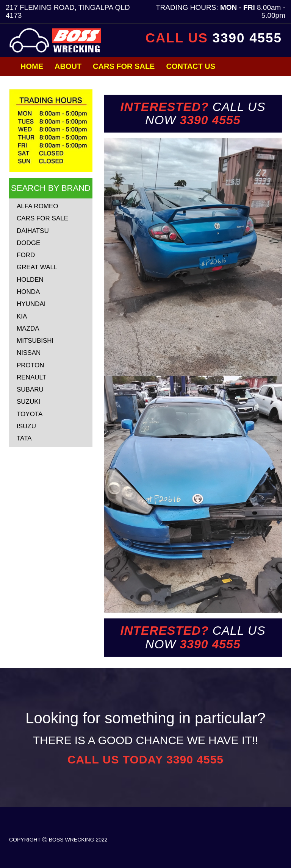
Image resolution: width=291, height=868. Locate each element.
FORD (26, 255)
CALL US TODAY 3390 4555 (145, 759)
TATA (24, 438)
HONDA (28, 292)
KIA (22, 316)
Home (32, 66)
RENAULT (31, 377)
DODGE (28, 243)
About (68, 66)
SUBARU (30, 390)
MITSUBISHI (35, 341)
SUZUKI (28, 402)
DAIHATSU (33, 231)
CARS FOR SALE (42, 218)
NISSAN (29, 353)
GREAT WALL (37, 267)
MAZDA (28, 329)
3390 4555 (247, 38)
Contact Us (191, 66)
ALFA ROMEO (38, 206)
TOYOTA (30, 414)
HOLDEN (30, 280)
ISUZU (26, 426)
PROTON (30, 365)
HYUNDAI (31, 304)
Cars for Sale (124, 66)
